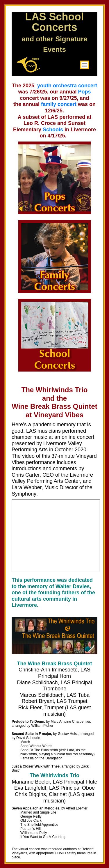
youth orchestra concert (67, 86)
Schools (53, 130)
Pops (85, 92)
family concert (59, 104)
